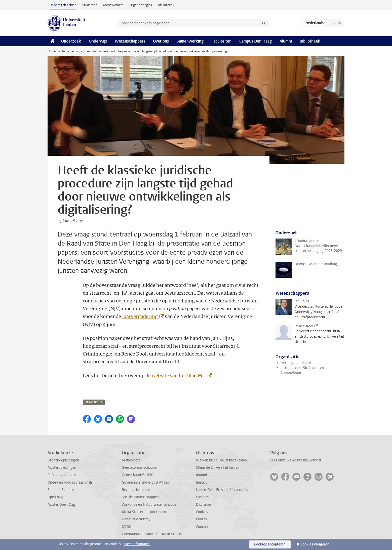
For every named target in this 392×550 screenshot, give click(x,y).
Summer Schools (61, 490)
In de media (70, 51)
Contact (202, 527)
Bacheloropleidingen (63, 460)
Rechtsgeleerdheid (296, 363)
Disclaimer (204, 505)
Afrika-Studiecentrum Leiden (144, 512)
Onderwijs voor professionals (70, 482)
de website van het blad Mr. (175, 376)
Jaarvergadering (140, 316)
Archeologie (131, 460)
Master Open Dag (61, 505)
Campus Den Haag (256, 41)
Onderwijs (98, 41)
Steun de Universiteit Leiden (218, 468)
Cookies (202, 512)
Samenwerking (190, 41)
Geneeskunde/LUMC (138, 475)
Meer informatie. (137, 544)
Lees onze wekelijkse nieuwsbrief (296, 460)
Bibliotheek (166, 5)
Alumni (286, 41)
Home (52, 51)
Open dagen (57, 497)
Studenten (90, 5)
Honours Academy (136, 519)
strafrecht (94, 402)
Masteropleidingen (62, 468)
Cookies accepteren (270, 544)
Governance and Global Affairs (145, 482)
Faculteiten (221, 41)
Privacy (202, 519)
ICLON (127, 527)
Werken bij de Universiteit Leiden (221, 460)
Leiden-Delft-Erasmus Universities (222, 490)
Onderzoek (71, 41)
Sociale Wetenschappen (140, 497)
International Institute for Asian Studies (152, 534)
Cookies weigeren (315, 544)
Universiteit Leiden (63, 5)
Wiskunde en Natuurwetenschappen (150, 505)
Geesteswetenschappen (140, 468)
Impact (201, 482)
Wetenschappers (130, 41)
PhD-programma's (62, 475)
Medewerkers (113, 5)
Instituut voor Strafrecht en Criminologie (302, 370)
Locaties (202, 497)
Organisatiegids (141, 5)
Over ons (161, 41)
